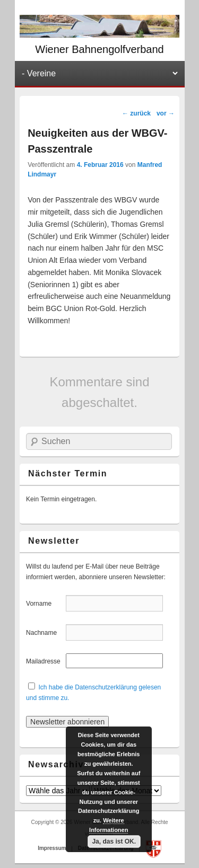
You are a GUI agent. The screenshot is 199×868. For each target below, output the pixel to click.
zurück (136, 113)
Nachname (45, 633)
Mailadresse (45, 661)
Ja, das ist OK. (114, 842)
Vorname (45, 604)
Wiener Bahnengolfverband (99, 49)
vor (166, 113)
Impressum (53, 849)
